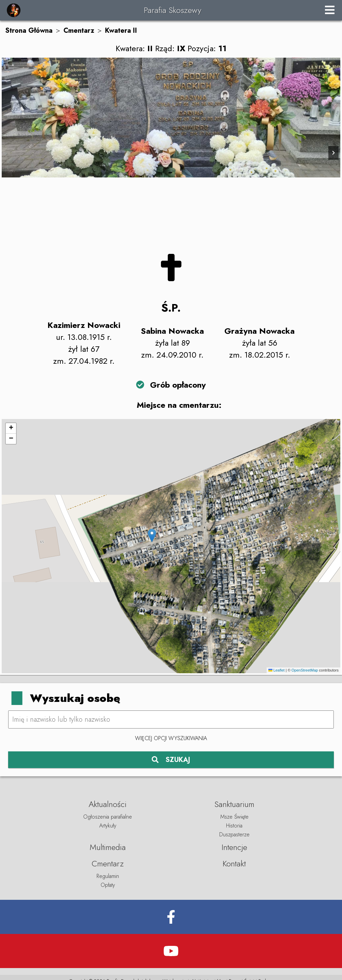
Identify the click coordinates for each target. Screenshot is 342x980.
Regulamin (108, 876)
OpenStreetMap (305, 670)
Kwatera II (121, 31)
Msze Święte (234, 817)
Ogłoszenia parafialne (108, 817)
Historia (234, 826)
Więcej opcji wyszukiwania (171, 738)
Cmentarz (79, 31)
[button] (152, 536)
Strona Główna (29, 31)
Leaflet (277, 670)
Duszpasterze (234, 834)
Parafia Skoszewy (173, 10)
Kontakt (234, 863)
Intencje (234, 847)
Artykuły (108, 826)
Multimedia (108, 847)
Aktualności (108, 804)
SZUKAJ (171, 760)
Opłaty (108, 885)
